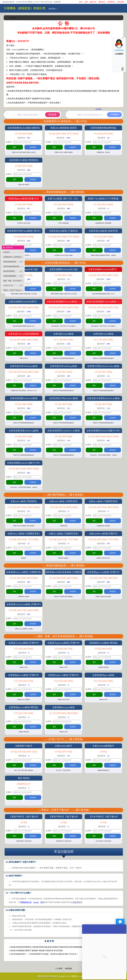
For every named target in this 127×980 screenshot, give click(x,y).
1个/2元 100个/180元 (24, 166)
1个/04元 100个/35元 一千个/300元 (24, 539)
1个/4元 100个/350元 (63, 752)
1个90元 (103, 752)
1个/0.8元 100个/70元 (63, 649)
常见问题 (120, 2)
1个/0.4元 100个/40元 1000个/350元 (103, 275)
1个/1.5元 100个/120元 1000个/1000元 (24, 507)
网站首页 (102, 2)
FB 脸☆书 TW (13, 285)
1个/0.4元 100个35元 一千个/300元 (63, 539)
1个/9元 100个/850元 (24, 204)
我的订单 (93, 2)
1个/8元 (24, 822)
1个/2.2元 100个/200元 (103, 134)
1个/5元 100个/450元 (103, 649)
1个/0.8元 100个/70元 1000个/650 (103, 578)
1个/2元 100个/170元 (63, 275)
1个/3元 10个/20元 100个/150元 (24, 752)
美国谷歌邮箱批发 (13, 262)
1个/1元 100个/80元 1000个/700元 (24, 340)
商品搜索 (53, 115)
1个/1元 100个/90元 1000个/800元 (24, 578)
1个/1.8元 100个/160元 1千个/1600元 (63, 237)
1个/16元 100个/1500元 (24, 237)
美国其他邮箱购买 (13, 276)
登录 (81, 2)
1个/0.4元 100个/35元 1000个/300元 (103, 507)
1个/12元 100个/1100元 (63, 204)
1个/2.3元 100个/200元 (103, 681)
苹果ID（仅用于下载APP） (13, 291)
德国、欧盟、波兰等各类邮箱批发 (14, 281)
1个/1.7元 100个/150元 (63, 340)
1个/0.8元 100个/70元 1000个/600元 (24, 610)
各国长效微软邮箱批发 (13, 267)
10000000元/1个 (24, 784)
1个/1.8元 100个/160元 (24, 649)
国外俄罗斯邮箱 (13, 271)
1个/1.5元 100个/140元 (103, 237)
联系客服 (111, 2)
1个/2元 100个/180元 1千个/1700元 (63, 134)
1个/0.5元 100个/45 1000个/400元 (63, 507)
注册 (86, 2)
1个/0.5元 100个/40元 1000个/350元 (24, 372)
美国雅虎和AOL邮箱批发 (13, 258)
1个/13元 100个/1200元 (103, 204)
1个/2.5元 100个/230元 (24, 681)
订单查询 (114, 115)
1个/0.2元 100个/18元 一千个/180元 (103, 539)
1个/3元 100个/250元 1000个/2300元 (103, 436)
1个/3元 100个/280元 (24, 134)
